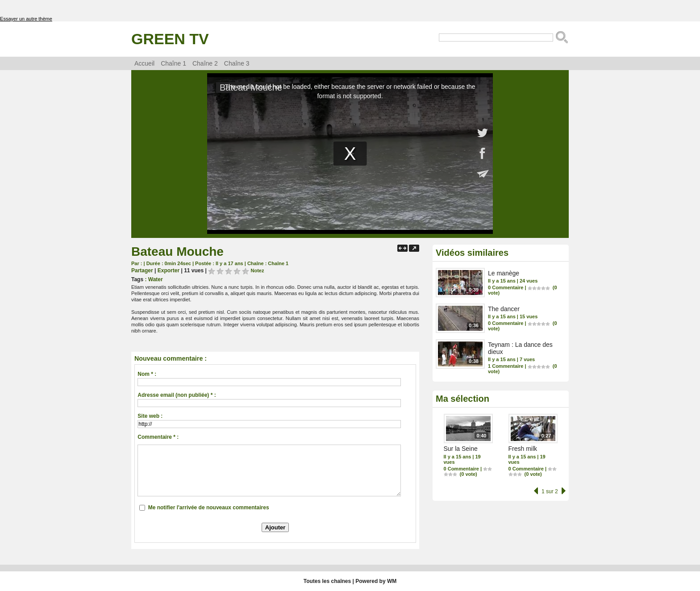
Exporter (169, 271)
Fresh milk (523, 449)
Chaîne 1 (173, 63)
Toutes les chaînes (327, 581)
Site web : (150, 416)
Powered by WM (376, 581)
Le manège (504, 273)
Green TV (170, 39)
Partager (142, 271)
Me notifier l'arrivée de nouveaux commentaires (209, 508)
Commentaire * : (158, 437)
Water (156, 279)
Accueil (144, 63)
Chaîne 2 (205, 63)
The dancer (504, 309)
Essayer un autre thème (26, 19)
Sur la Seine (461, 449)
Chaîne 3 (237, 63)
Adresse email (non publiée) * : (177, 395)
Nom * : (147, 374)
